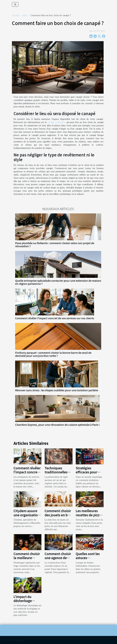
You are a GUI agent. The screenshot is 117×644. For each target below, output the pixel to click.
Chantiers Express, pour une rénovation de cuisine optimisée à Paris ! (57, 425)
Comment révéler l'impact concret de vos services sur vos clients (55, 318)
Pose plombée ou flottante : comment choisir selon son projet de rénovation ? (55, 245)
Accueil (15, 15)
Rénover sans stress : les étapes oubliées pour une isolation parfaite (57, 390)
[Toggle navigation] (15, 4)
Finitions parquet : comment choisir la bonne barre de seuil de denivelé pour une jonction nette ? (53, 354)
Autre (25, 15)
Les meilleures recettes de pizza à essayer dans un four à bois (89, 517)
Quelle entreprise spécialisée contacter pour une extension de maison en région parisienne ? (58, 282)
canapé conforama (56, 122)
